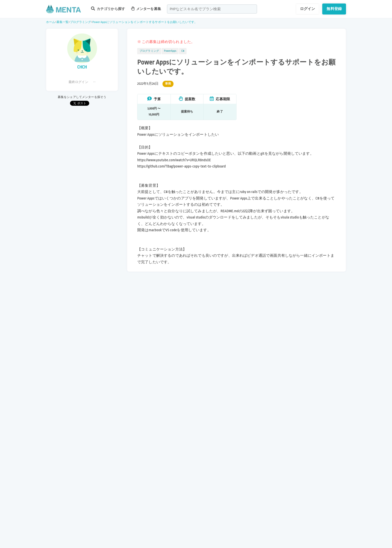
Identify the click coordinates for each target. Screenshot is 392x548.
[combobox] (212, 9)
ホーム (50, 22)
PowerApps (170, 51)
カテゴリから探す (108, 9)
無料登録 (334, 9)
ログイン (308, 9)
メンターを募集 (146, 9)
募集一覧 (63, 22)
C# (183, 51)
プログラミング (81, 22)
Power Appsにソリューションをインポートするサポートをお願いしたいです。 (145, 22)
